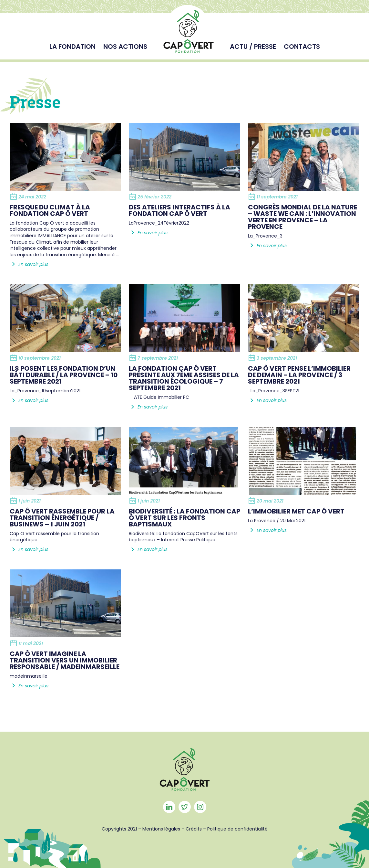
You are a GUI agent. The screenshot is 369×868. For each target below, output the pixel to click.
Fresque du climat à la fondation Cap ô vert (50, 210)
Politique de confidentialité (237, 829)
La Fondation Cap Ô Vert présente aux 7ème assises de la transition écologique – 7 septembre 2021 (184, 378)
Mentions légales (161, 829)
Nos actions (125, 47)
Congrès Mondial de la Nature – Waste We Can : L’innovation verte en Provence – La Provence (302, 217)
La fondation (72, 47)
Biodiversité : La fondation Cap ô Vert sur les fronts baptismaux (184, 518)
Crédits (194, 829)
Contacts (302, 47)
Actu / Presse (253, 47)
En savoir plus (29, 264)
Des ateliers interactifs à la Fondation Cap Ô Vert (179, 210)
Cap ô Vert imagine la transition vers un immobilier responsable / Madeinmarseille (65, 660)
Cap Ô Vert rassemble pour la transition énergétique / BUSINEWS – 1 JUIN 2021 (62, 518)
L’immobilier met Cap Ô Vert (296, 511)
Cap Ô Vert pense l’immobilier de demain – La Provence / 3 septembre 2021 (299, 375)
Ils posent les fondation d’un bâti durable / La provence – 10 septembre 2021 (64, 375)
